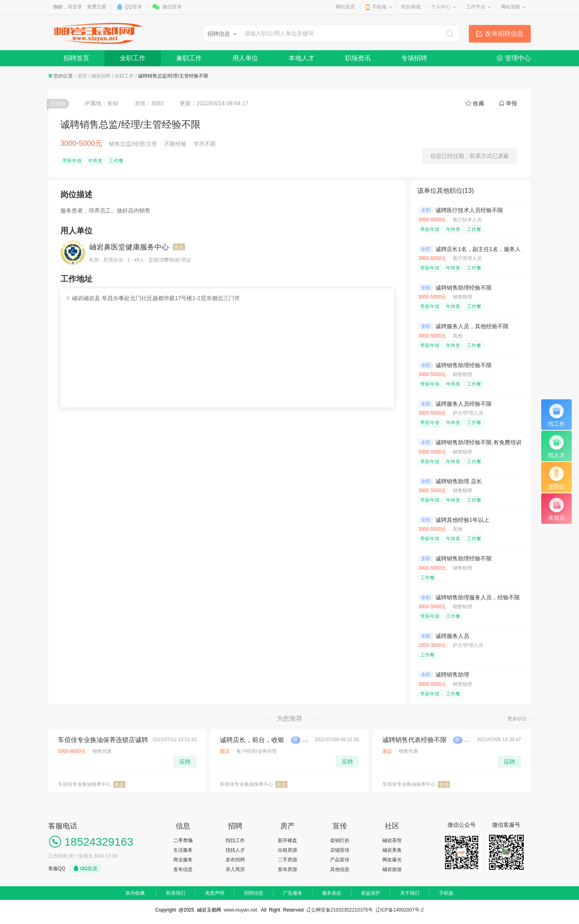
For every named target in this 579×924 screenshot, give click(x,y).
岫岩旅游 (392, 869)
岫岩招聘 (101, 76)
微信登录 (172, 7)
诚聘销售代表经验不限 (415, 740)
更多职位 (517, 719)
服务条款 (332, 893)
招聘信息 (254, 893)
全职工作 (133, 58)
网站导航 (511, 7)
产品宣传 (340, 860)
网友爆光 (392, 860)
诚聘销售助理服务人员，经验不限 (478, 597)
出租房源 (287, 850)
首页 (82, 76)
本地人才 (302, 58)
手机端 (379, 7)
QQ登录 (133, 7)
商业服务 (183, 860)
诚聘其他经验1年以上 (462, 520)
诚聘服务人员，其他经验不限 (472, 326)
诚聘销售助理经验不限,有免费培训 (478, 442)
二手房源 (287, 860)
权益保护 (371, 893)
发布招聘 (235, 860)
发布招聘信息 (504, 34)
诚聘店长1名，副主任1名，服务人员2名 (485, 249)
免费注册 (96, 7)
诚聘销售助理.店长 (459, 481)
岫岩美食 (392, 850)
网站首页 (345, 7)
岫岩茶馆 (392, 840)
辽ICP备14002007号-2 (400, 910)
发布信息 (183, 869)
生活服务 (183, 850)
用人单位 (245, 58)
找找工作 (235, 840)
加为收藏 (135, 893)
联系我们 (176, 893)
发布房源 (287, 869)
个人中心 (441, 7)
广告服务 (293, 893)
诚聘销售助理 (452, 675)
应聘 (185, 762)
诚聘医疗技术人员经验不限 (469, 210)
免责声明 (215, 893)
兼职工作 (189, 58)
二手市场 (183, 840)
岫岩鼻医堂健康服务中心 (129, 247)
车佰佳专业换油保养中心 (84, 784)
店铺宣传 (340, 850)
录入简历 (235, 869)
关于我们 (410, 893)
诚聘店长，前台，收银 (252, 740)
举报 (511, 103)
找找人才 (235, 850)
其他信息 (340, 869)
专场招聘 (414, 58)
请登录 (75, 7)
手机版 (446, 893)
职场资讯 (358, 58)
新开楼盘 (287, 840)
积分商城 (411, 7)
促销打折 (340, 840)
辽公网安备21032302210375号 (340, 910)
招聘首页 (76, 58)
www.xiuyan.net (240, 910)
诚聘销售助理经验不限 (464, 288)
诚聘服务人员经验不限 (464, 404)
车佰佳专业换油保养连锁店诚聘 (103, 740)
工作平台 (476, 7)
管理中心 (518, 58)
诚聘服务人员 (452, 636)
